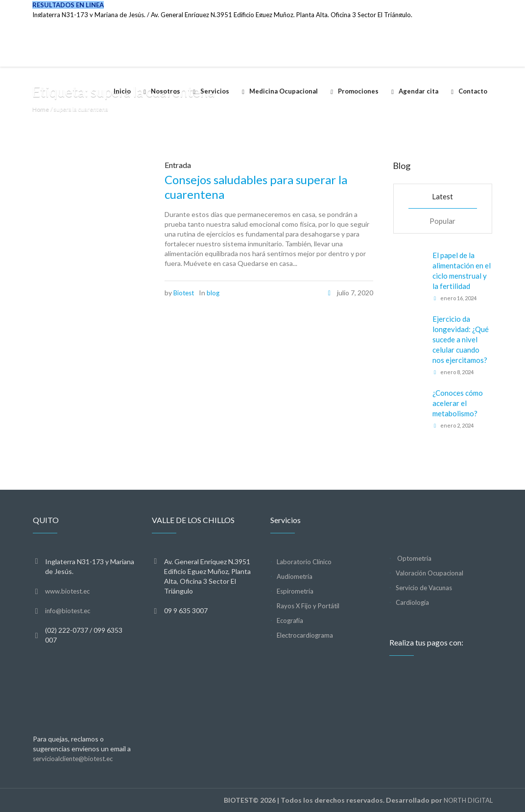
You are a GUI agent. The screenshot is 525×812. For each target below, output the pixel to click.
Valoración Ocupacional (430, 573)
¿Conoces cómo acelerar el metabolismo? (458, 403)
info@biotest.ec (68, 611)
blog (213, 293)
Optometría (414, 558)
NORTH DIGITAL (468, 800)
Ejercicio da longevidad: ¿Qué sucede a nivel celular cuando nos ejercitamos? (461, 339)
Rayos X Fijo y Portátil (308, 606)
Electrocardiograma (305, 635)
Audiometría (295, 576)
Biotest (184, 293)
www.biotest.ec (67, 591)
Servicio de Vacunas (424, 588)
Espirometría (295, 591)
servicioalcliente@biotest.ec (73, 759)
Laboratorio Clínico (304, 562)
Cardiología (412, 602)
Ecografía (290, 621)
